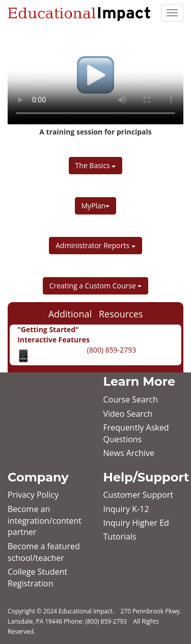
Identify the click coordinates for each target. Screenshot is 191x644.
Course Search (131, 399)
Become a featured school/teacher (44, 552)
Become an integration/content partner (45, 521)
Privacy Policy (33, 495)
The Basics (96, 165)
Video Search (128, 414)
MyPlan (96, 206)
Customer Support (138, 495)
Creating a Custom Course (96, 286)
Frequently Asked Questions (136, 433)
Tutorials (120, 536)
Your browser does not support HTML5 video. (95, 75)
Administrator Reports (95, 245)
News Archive (129, 453)
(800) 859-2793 (111, 350)
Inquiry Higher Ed (136, 523)
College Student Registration (37, 578)
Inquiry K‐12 (126, 509)
